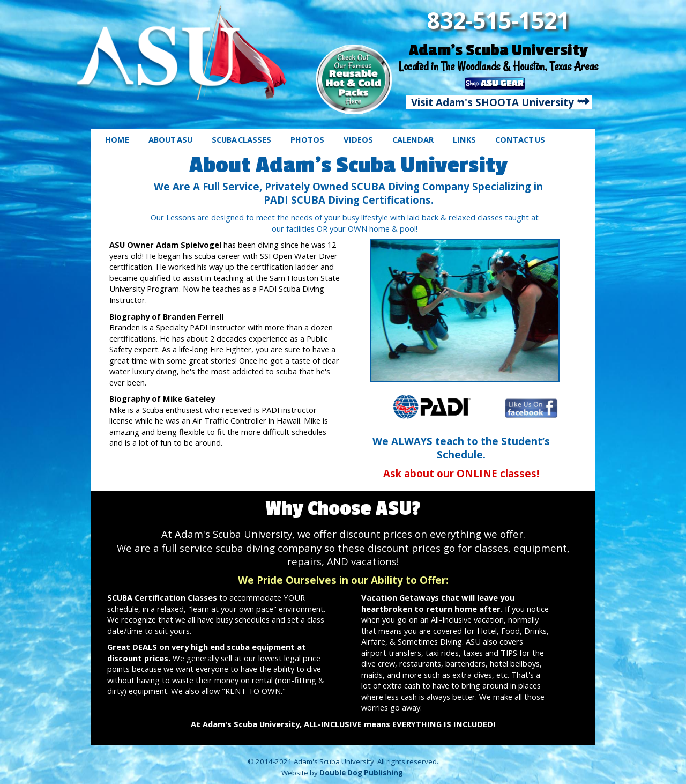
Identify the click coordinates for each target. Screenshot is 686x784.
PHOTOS (307, 139)
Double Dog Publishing (361, 773)
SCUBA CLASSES (241, 139)
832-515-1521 (498, 20)
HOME (117, 139)
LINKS (464, 139)
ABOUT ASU (170, 139)
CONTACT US (520, 139)
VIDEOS (358, 139)
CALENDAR (413, 139)
